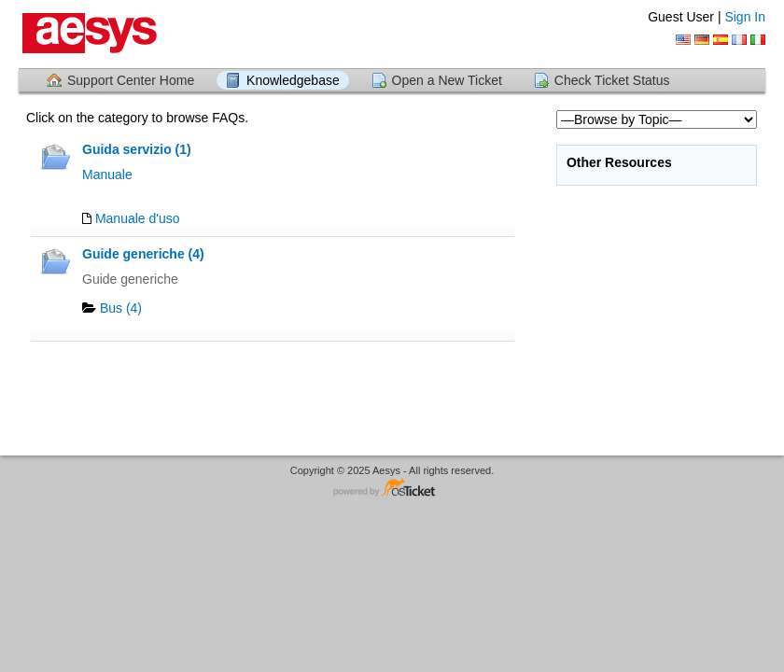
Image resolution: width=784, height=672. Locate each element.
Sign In (745, 17)
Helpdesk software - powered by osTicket (392, 489)
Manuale (107, 175)
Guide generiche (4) (143, 254)
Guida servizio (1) (137, 149)
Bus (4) (121, 308)
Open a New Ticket (447, 80)
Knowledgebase (293, 80)
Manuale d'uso (138, 218)
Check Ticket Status (612, 80)
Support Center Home (131, 80)
